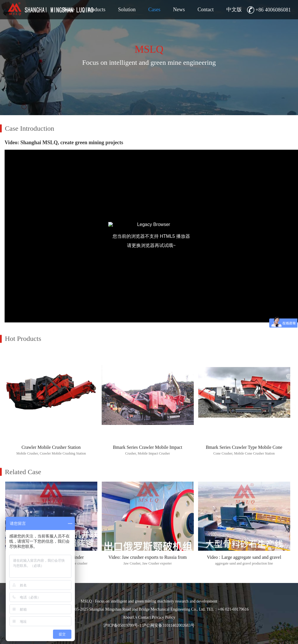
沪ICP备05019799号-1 (122, 625)
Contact (145, 617)
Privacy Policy (164, 617)
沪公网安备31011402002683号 (168, 625)
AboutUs (130, 617)
